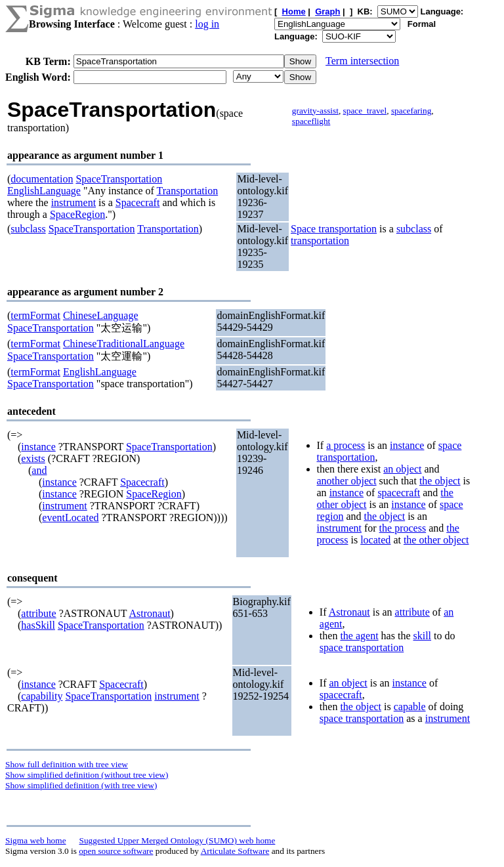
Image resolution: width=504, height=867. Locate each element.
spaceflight (311, 121)
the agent (359, 636)
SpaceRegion (77, 214)
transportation (320, 241)
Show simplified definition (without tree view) (87, 775)
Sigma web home (36, 840)
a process (346, 445)
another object (347, 481)
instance (38, 447)
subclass (28, 229)
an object (402, 469)
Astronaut (149, 613)
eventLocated (70, 518)
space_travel (365, 111)
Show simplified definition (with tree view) (81, 785)
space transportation (362, 647)
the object (440, 481)
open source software (116, 851)
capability (42, 696)
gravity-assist (315, 111)
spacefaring (411, 111)
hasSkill (38, 625)
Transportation (188, 191)
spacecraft (399, 493)
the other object (436, 540)
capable (410, 707)
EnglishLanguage (44, 191)
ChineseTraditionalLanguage (124, 344)
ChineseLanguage (101, 315)
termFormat (35, 315)
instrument (73, 202)
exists (33, 458)
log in (207, 24)
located (375, 540)
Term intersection (362, 61)
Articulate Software (235, 851)
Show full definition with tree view (67, 764)
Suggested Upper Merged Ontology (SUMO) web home (178, 840)
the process (403, 528)
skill (422, 636)
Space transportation (334, 229)
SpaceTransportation (119, 179)
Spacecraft (138, 202)
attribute (38, 613)
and (39, 470)
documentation (42, 179)
